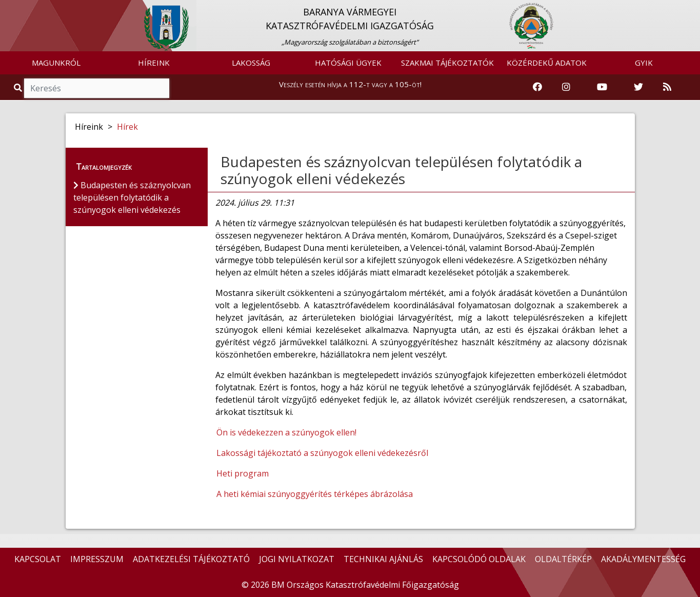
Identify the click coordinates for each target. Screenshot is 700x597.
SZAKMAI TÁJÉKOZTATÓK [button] (447, 63)
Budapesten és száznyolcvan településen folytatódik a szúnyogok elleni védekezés (401, 170)
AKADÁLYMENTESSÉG (643, 559)
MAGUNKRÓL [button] (56, 63)
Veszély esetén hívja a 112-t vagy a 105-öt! (350, 84)
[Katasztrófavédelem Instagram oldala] (566, 87)
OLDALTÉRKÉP (563, 559)
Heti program (243, 473)
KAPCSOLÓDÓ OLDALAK (479, 559)
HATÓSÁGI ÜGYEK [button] (348, 63)
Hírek (127, 127)
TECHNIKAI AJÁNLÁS (383, 559)
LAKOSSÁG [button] (251, 63)
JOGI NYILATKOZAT (297, 559)
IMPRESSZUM (97, 559)
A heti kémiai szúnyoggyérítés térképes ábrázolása (315, 494)
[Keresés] (97, 88)
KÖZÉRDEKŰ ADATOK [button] (547, 63)
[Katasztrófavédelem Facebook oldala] (537, 87)
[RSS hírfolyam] (667, 87)
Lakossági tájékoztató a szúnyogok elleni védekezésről (322, 453)
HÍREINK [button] (154, 63)
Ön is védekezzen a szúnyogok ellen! (286, 432)
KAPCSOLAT (38, 559)
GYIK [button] (644, 63)
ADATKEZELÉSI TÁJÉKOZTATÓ (191, 559)
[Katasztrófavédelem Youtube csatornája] (602, 87)
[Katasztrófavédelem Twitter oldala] (638, 87)
